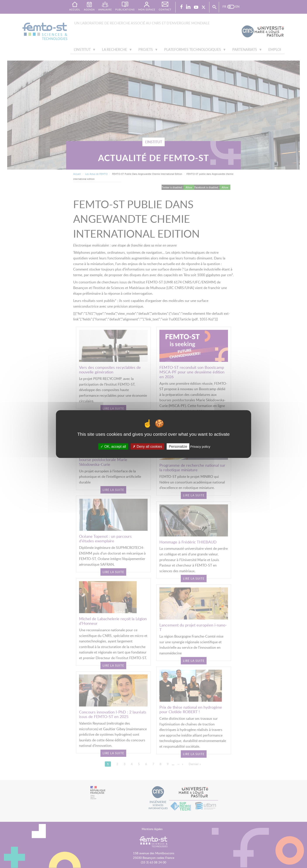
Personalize (178, 446)
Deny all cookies (147, 446)
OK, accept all (113, 446)
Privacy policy (200, 446)
